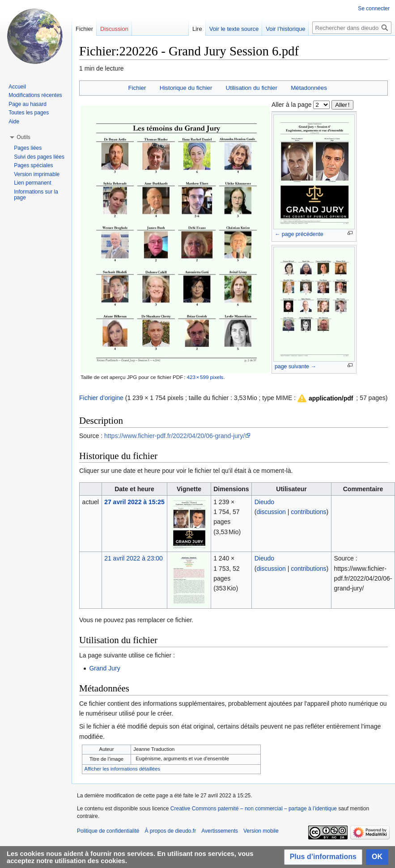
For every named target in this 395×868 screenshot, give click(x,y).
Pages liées (28, 148)
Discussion (114, 29)
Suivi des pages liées (39, 157)
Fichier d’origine (101, 398)
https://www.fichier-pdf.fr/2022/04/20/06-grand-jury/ (174, 436)
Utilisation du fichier (252, 88)
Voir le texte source (234, 29)
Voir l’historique (285, 29)
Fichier (137, 88)
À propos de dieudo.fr (170, 831)
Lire (197, 29)
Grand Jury (104, 668)
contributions (308, 512)
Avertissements (220, 831)
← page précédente (299, 234)
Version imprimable (37, 174)
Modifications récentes (35, 95)
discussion (271, 512)
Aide (14, 122)
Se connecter (374, 8)
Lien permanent (32, 183)
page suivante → (295, 367)
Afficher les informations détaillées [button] (123, 769)
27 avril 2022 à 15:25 (134, 502)
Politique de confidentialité (108, 831)
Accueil (17, 87)
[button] (325, 398)
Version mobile (261, 831)
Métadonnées (309, 88)
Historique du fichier (186, 88)
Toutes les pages (29, 113)
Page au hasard (28, 104)
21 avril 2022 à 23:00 (134, 558)
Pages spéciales (33, 165)
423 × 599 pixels (205, 377)
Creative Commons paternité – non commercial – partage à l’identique (254, 809)
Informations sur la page (36, 195)
